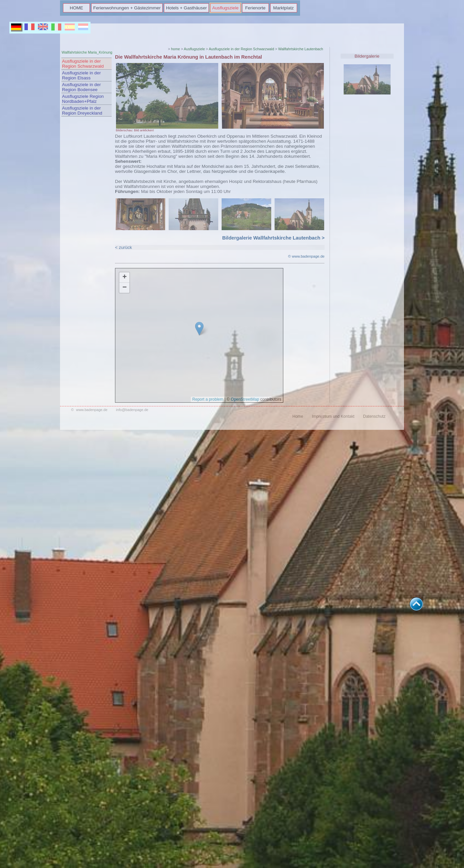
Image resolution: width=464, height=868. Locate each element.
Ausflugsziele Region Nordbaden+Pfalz (83, 99)
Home (298, 416)
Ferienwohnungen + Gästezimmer (127, 8)
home (176, 49)
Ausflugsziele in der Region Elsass (81, 75)
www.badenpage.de (92, 410)
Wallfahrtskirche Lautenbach (301, 49)
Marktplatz (283, 8)
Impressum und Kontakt (333, 416)
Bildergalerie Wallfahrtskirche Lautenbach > (273, 238)
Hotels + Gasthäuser (186, 8)
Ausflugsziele (225, 8)
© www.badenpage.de (306, 256)
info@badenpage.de (132, 410)
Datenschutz (374, 416)
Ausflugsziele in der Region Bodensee (81, 87)
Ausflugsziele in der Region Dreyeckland (82, 111)
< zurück (124, 247)
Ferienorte (255, 8)
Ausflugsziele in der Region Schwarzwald (83, 64)
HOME (76, 8)
